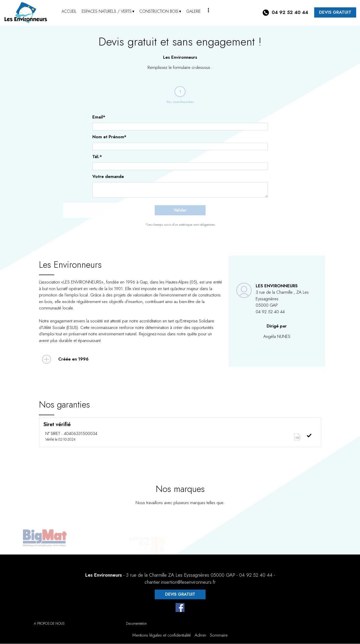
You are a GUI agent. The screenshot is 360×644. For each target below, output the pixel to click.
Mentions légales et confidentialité (162, 636)
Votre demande (108, 184)
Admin (200, 636)
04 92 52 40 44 (256, 575)
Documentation (136, 624)
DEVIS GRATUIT (335, 12)
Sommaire (219, 636)
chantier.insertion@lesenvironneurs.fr (180, 583)
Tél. (97, 164)
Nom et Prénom (109, 144)
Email (99, 124)
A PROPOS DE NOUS (49, 624)
